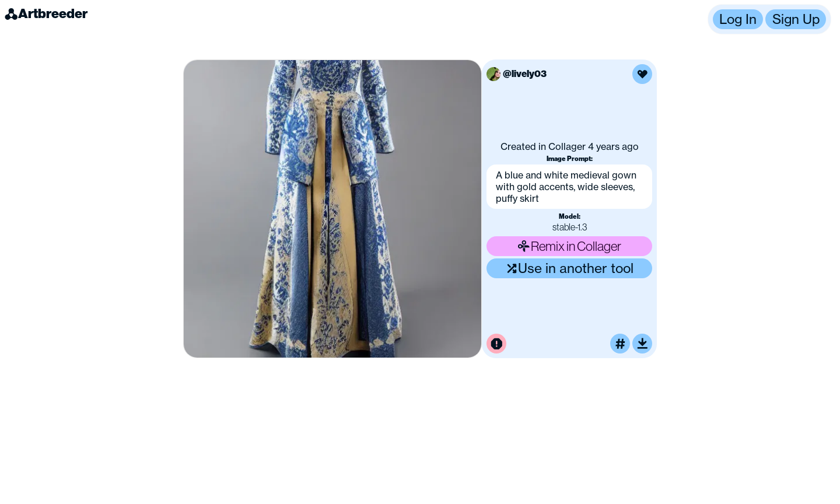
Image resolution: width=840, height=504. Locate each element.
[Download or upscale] (642, 344)
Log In (738, 19)
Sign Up (796, 19)
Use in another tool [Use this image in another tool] (570, 268)
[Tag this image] (620, 344)
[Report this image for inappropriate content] (496, 344)
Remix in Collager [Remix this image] (569, 246)
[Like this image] (642, 74)
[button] (769, 19)
